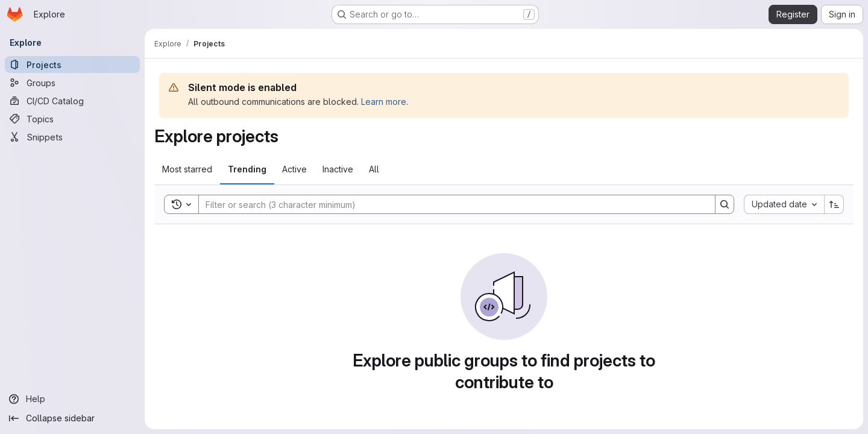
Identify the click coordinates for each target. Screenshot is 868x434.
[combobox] (784, 204)
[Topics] (72, 119)
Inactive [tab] (338, 169)
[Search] (451, 204)
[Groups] (72, 83)
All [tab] (374, 169)
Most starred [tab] (187, 169)
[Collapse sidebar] (72, 418)
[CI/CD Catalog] (72, 101)
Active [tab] (294, 169)
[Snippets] (72, 137)
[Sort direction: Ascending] (834, 204)
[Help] (72, 399)
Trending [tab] (247, 169)
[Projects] (72, 64)
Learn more (384, 102)
